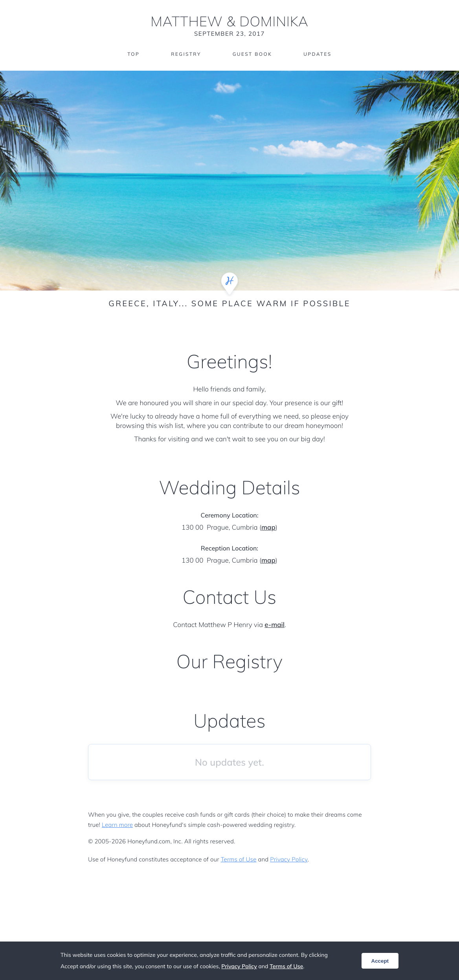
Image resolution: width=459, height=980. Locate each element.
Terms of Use (239, 859)
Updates (318, 54)
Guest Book (252, 54)
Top (133, 54)
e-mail (274, 625)
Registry (186, 54)
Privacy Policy (289, 859)
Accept (380, 961)
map (268, 527)
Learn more (117, 825)
